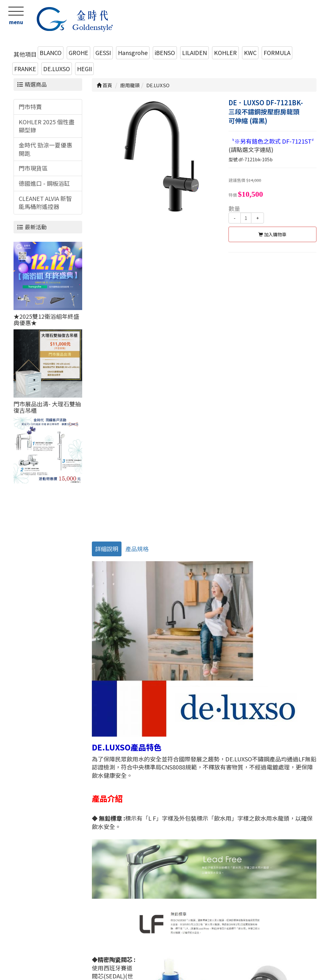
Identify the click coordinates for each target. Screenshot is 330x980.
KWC (250, 52)
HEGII (84, 69)
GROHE (78, 52)
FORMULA (277, 52)
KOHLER (225, 52)
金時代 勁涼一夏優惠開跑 (45, 149)
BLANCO (51, 52)
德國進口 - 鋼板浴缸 (44, 183)
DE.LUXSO (57, 69)
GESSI (103, 52)
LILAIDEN (194, 52)
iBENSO (165, 52)
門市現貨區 (33, 168)
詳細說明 (107, 549)
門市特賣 (30, 107)
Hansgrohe (133, 52)
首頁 (104, 85)
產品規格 (137, 549)
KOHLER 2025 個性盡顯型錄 (47, 126)
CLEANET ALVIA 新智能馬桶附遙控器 (45, 203)
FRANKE (25, 69)
